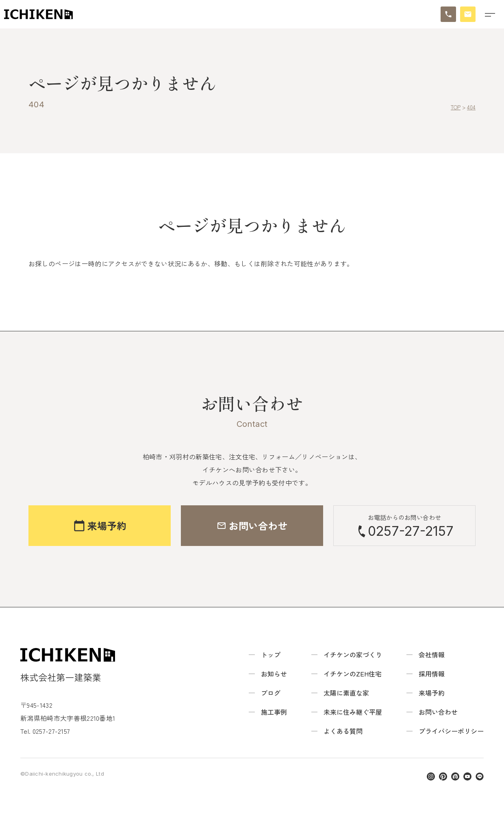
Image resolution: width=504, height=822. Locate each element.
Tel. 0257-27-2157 (45, 731)
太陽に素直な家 (346, 693)
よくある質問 (343, 731)
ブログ (271, 693)
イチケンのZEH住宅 (353, 674)
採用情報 (432, 674)
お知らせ (274, 674)
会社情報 (432, 655)
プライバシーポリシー (451, 731)
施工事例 (274, 712)
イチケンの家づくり (353, 655)
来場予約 (432, 693)
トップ (271, 655)
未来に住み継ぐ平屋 (353, 712)
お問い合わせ (438, 712)
